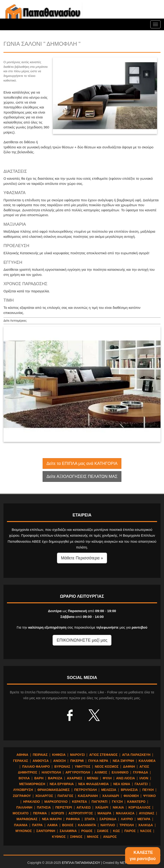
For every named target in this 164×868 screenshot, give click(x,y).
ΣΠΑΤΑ (90, 819)
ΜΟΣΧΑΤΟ (21, 813)
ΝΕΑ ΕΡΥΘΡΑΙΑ (62, 784)
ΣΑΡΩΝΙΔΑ (108, 819)
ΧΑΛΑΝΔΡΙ (110, 796)
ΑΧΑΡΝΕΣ (75, 778)
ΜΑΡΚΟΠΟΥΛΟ (56, 802)
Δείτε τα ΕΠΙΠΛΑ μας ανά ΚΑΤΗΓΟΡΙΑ (82, 463)
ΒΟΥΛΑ (24, 778)
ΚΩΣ (117, 831)
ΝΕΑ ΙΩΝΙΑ (122, 784)
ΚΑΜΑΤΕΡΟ (136, 802)
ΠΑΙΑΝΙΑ (21, 825)
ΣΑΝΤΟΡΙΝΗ (46, 831)
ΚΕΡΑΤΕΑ (80, 802)
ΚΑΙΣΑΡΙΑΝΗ (88, 796)
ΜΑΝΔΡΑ (104, 813)
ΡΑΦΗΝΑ (73, 819)
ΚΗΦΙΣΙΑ (59, 755)
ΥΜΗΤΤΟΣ (83, 767)
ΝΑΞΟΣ (146, 831)
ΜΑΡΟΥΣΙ (77, 755)
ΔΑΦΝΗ (129, 767)
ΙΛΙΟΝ (144, 778)
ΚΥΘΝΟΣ (59, 837)
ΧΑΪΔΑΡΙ (102, 807)
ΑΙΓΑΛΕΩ (84, 807)
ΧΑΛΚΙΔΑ (146, 825)
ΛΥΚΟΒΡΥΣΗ (23, 790)
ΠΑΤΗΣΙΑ (44, 807)
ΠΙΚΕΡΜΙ (77, 761)
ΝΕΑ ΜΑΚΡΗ (52, 819)
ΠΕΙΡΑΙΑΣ (40, 755)
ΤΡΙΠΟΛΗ (127, 825)
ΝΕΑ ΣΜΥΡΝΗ (123, 761)
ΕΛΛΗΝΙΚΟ (120, 772)
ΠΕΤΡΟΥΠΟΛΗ (85, 790)
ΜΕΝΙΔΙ (93, 778)
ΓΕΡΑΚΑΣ (20, 761)
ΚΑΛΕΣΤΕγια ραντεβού (143, 856)
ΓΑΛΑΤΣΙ (141, 784)
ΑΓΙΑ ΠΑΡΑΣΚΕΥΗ (136, 755)
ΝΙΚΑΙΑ (118, 807)
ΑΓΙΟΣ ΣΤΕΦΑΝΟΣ (103, 755)
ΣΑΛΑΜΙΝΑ (68, 831)
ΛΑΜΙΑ (52, 825)
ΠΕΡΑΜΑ (40, 813)
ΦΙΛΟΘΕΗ (131, 796)
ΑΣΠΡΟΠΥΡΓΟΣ (81, 813)
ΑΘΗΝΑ (22, 755)
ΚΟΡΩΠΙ (58, 813)
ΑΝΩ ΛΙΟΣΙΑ (125, 778)
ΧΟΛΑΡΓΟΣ (44, 796)
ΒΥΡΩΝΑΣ (62, 767)
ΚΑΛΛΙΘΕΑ (147, 761)
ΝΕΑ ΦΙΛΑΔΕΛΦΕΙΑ (94, 784)
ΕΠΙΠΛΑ (43, 14)
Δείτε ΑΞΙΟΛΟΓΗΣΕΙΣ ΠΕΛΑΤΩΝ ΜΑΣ (82, 476)
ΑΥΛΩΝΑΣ (147, 813)
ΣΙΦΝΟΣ (76, 837)
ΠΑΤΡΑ (37, 825)
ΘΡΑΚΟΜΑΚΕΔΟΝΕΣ (54, 790)
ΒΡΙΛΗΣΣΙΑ (129, 790)
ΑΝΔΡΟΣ (110, 837)
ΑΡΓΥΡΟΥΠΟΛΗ (78, 772)
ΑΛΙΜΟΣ (101, 772)
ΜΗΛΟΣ (93, 837)
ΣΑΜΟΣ (103, 831)
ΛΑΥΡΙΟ (127, 819)
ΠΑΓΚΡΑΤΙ (99, 802)
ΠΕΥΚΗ (148, 790)
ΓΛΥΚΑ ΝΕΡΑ (98, 761)
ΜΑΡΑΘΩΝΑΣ (27, 819)
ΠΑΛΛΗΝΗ (24, 807)
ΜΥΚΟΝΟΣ (24, 831)
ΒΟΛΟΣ (68, 825)
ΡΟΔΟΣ (87, 831)
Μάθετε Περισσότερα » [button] (82, 558)
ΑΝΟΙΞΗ (60, 761)
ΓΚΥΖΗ (117, 802)
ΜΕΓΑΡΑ (144, 819)
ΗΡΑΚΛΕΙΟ (32, 802)
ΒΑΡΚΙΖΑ (55, 778)
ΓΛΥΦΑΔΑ (140, 772)
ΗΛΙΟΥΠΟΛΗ (51, 772)
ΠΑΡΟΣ (130, 831)
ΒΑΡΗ (39, 778)
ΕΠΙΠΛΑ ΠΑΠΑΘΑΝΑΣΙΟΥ (81, 863)
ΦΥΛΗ (107, 778)
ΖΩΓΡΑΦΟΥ (22, 796)
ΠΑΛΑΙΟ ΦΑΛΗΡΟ (36, 767)
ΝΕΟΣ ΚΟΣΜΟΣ (107, 767)
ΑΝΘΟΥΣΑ (41, 761)
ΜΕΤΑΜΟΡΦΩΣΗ (32, 784)
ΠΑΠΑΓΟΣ (65, 796)
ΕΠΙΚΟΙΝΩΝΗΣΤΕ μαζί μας (82, 640)
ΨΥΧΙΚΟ (149, 796)
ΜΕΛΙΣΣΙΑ (109, 790)
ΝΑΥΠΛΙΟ (108, 825)
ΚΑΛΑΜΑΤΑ (87, 825)
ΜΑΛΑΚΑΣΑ (125, 813)
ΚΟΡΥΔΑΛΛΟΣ (139, 807)
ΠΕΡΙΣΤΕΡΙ (64, 807)
